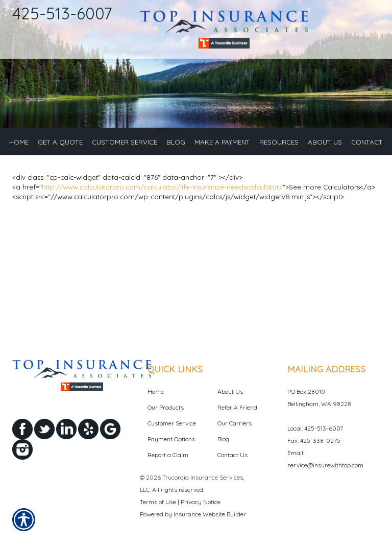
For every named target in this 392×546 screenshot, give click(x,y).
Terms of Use (158, 502)
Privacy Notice (201, 502)
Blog (223, 439)
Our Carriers (235, 423)
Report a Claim (168, 455)
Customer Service (172, 423)
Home (156, 391)
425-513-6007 (62, 13)
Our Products (166, 407)
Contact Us (232, 455)
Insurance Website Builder (210, 514)
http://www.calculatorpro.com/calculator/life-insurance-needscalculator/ (162, 187)
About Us (230, 391)
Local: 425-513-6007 (315, 428)
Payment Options (171, 439)
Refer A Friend (237, 407)
